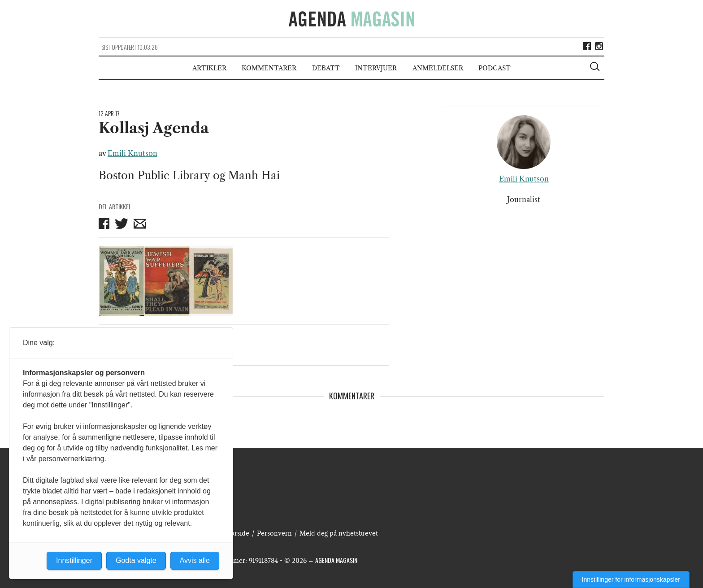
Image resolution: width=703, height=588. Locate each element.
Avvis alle (195, 560)
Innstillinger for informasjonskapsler (631, 579)
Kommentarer (269, 68)
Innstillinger (74, 560)
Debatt (326, 68)
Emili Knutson (132, 153)
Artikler (209, 68)
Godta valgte (136, 560)
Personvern (274, 533)
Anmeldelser (438, 68)
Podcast (495, 68)
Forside (238, 533)
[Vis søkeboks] (596, 68)
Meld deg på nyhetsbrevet (339, 533)
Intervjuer (376, 68)
